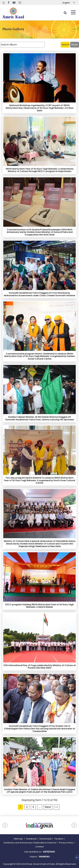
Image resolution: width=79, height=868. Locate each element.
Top (77, 857)
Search (66, 45)
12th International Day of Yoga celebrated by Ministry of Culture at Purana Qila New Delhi (40, 667)
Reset (75, 45)
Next (48, 807)
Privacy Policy (66, 843)
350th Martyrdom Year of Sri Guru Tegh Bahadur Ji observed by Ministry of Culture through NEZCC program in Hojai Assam (40, 170)
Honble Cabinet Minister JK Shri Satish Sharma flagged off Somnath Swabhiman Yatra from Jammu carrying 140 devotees (40, 418)
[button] (5, 825)
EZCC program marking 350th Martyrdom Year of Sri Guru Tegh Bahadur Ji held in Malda (39, 606)
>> (57, 807)
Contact (39, 847)
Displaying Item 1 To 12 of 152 (39, 800)
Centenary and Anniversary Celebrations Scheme (30, 843)
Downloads (46, 839)
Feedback (31, 839)
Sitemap (18, 839)
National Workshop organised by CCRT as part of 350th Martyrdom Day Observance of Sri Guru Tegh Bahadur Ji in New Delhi (40, 108)
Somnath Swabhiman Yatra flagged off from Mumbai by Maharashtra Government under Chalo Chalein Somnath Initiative (39, 294)
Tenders (59, 839)
